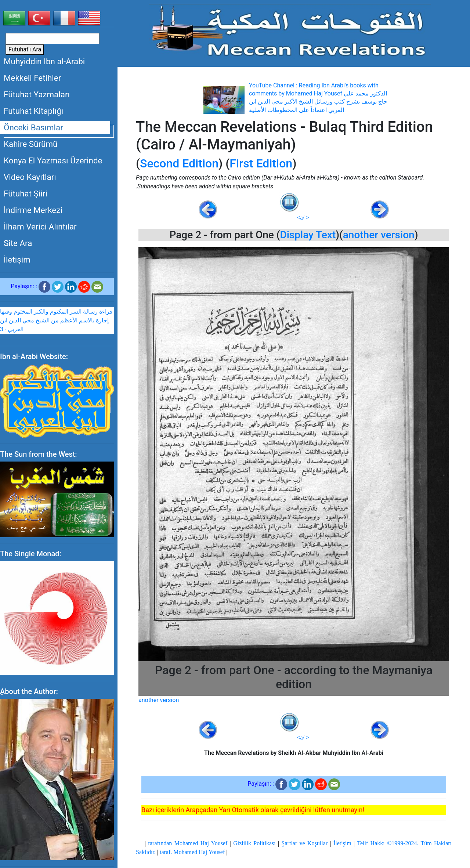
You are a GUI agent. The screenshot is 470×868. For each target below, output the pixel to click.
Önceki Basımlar (33, 127)
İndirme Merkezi (33, 210)
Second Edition (179, 163)
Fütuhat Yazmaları (37, 94)
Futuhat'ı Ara (25, 49)
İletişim (17, 260)
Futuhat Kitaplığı (33, 111)
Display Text (308, 235)
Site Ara (18, 243)
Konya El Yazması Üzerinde (53, 160)
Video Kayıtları (30, 177)
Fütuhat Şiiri (26, 194)
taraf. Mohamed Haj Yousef (192, 852)
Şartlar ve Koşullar (305, 843)
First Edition (261, 163)
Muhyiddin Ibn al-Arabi (44, 61)
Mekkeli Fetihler (32, 78)
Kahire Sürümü (30, 144)
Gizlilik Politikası (254, 843)
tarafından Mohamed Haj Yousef (188, 843)
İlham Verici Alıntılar (40, 227)
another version (379, 235)
